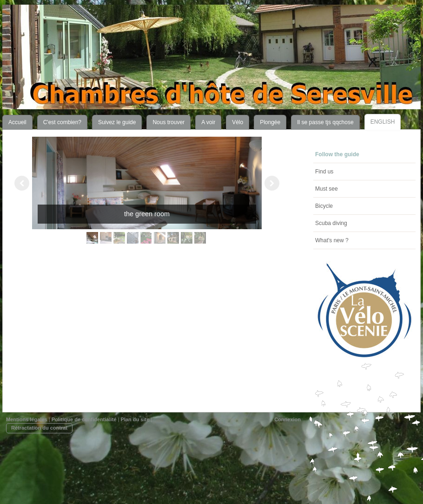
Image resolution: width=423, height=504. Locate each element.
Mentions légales (27, 419)
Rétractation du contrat (39, 428)
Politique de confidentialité (84, 419)
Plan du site (135, 419)
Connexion (288, 419)
